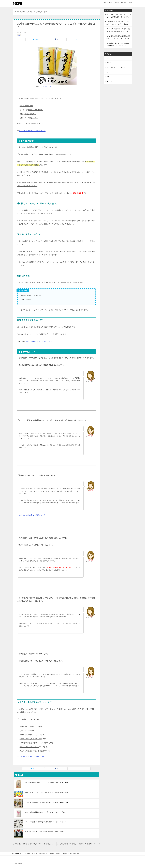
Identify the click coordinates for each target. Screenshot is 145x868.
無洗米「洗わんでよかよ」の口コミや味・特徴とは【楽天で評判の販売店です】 (47, 792)
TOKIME (18, 3)
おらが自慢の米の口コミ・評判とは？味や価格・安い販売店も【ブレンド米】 (47, 802)
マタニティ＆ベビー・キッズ (116, 67)
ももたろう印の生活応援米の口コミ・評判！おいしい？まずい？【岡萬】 (45, 812)
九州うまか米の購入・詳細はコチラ (32, 131)
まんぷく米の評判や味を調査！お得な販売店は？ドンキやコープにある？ (45, 822)
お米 (19, 35)
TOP (19, 854)
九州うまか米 (46, 86)
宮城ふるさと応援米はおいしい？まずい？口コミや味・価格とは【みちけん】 (47, 782)
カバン (109, 63)
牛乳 (108, 77)
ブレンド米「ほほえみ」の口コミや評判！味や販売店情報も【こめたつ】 (45, 832)
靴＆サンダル (111, 81)
